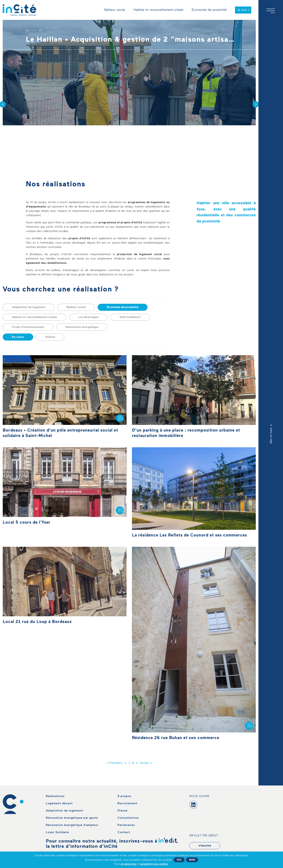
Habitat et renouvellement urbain (158, 10)
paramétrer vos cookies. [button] (154, 864)
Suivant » (146, 763)
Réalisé (50, 337)
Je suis (243, 10)
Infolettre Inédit (204, 836)
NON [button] (192, 860)
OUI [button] (179, 860)
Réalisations (55, 796)
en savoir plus (129, 864)
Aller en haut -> (271, 434)
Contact (124, 832)
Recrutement (127, 804)
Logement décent (59, 804)
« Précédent (115, 763)
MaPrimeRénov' (130, 317)
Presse (123, 811)
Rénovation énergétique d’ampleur (72, 825)
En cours (18, 337)
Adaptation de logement (29, 307)
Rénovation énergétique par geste (72, 818)
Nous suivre (199, 796)
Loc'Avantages (88, 317)
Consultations (128, 818)
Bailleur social (115, 10)
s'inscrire (205, 846)
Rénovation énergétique (82, 327)
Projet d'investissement (28, 327)
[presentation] (256, 104)
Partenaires (126, 825)
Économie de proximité (209, 10)
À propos (124, 796)
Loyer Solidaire (57, 832)
